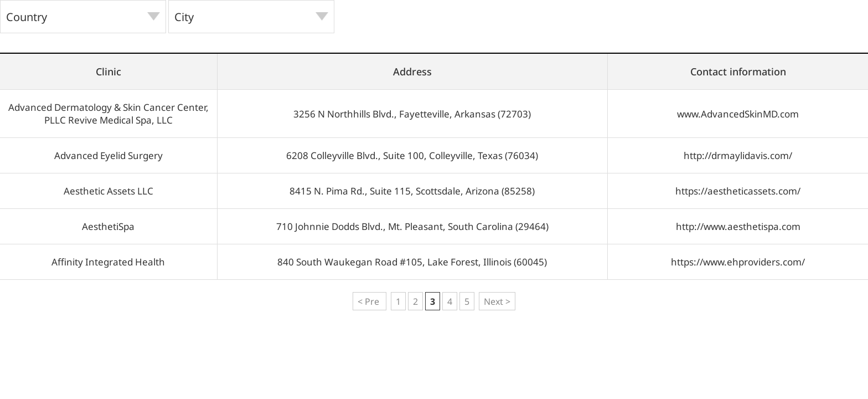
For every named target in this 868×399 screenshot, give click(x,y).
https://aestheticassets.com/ (738, 191)
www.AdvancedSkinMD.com (738, 114)
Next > (497, 301)
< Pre (370, 301)
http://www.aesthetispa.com (738, 226)
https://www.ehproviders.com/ (738, 262)
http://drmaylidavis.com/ (738, 155)
